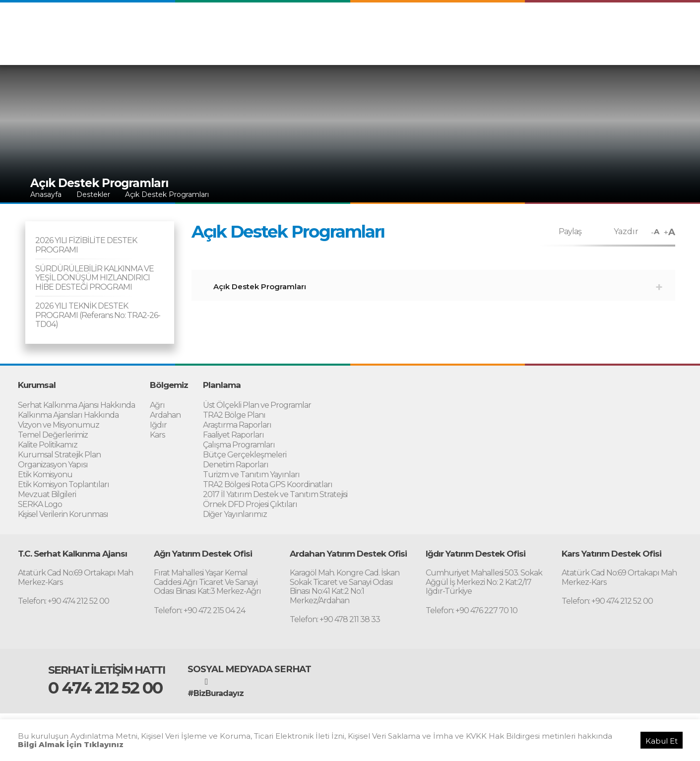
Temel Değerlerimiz (53, 435)
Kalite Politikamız (48, 445)
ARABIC (584, 29)
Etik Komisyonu (45, 475)
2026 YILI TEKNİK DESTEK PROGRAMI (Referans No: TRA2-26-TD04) (98, 315)
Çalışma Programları (239, 445)
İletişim (666, 49)
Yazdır (626, 231)
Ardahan (165, 415)
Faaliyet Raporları (233, 435)
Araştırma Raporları (237, 425)
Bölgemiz (416, 49)
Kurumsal (377, 49)
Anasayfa (46, 194)
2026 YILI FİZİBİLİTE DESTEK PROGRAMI (86, 245)
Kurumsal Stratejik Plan (59, 455)
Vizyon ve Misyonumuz (59, 425)
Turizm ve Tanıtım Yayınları (251, 475)
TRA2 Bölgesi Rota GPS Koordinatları (268, 484)
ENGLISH (546, 29)
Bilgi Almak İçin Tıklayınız (71, 744)
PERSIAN (622, 29)
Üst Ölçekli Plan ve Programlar (257, 405)
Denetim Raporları (236, 465)
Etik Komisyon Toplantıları (64, 484)
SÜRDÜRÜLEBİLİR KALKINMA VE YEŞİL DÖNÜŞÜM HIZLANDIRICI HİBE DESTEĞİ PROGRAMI (95, 278)
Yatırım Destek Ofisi (613, 49)
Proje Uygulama (506, 49)
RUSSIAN (663, 29)
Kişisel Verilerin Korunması (63, 514)
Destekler (556, 49)
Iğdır (158, 425)
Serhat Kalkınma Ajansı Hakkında (76, 405)
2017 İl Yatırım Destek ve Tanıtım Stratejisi (275, 494)
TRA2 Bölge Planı (234, 415)
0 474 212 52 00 (105, 688)
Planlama (455, 49)
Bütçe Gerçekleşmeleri (245, 455)
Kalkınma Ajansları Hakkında (68, 415)
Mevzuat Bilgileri (47, 494)
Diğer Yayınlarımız (235, 514)
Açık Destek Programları (167, 194)
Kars (157, 435)
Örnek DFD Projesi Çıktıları (250, 504)
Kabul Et (662, 741)
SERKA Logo (40, 504)
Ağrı (157, 405)
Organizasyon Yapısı (53, 465)
